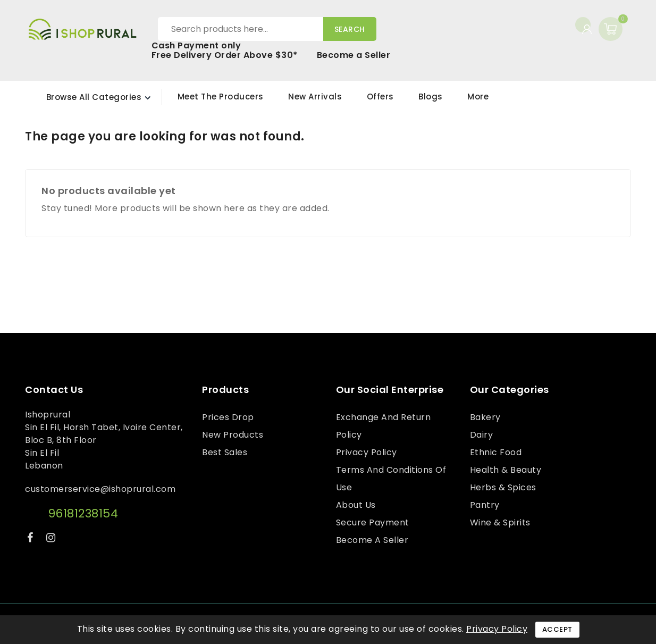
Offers (380, 97)
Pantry (485, 505)
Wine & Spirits (500, 522)
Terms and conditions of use (391, 479)
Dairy (482, 435)
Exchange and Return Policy (384, 426)
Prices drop (228, 417)
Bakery (485, 417)
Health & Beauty (506, 470)
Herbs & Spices (503, 487)
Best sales (225, 452)
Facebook (31, 540)
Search (350, 29)
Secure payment (373, 522)
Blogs (431, 97)
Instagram (52, 540)
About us (356, 505)
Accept (557, 629)
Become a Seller (354, 55)
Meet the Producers (221, 97)
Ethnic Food (496, 452)
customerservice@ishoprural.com (100, 489)
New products (233, 435)
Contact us (54, 390)
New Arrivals (315, 97)
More (478, 97)
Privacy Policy (367, 452)
